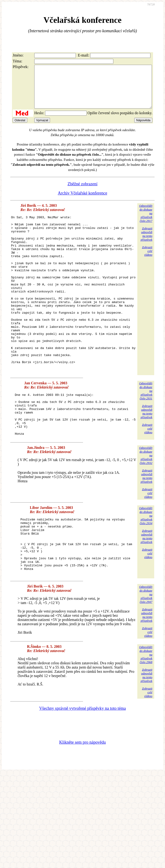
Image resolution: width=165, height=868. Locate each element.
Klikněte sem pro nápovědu (82, 802)
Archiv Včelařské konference (82, 202)
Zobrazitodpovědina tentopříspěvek (146, 242)
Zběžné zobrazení (82, 192)
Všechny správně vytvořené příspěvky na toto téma (82, 768)
